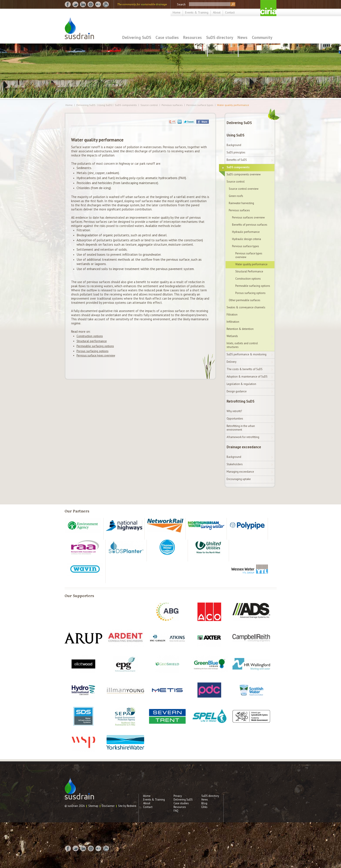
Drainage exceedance (244, 447)
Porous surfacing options (93, 351)
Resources (192, 37)
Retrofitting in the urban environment (241, 428)
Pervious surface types (200, 105)
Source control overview (244, 189)
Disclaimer (108, 806)
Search (181, 4)
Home (177, 12)
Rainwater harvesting (241, 203)
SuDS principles (236, 152)
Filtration (232, 315)
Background (234, 145)
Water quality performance (233, 105)
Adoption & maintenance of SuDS (247, 377)
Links (204, 807)
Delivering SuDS (137, 37)
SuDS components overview (244, 174)
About (217, 12)
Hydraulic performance (246, 232)
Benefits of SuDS (237, 160)
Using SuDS (236, 135)
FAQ (176, 811)
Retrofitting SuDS (241, 401)
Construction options (90, 336)
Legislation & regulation (241, 384)
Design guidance (237, 391)
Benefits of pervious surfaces (250, 225)
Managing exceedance (240, 472)
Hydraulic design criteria (247, 239)
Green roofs (236, 196)
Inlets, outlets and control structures (242, 345)
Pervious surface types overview (96, 355)
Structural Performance (249, 271)
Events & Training (197, 12)
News (242, 37)
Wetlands (232, 336)
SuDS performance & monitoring (247, 354)
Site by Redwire (127, 806)
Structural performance (92, 341)
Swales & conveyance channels (246, 307)
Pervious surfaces (172, 105)
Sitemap (93, 806)
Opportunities (235, 419)
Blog (204, 803)
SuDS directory (220, 37)
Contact (230, 12)
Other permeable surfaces (245, 300)
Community (262, 37)
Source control (149, 105)
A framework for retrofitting (243, 437)
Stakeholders (235, 464)
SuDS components (126, 105)
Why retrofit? (234, 411)
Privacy (178, 796)
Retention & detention (240, 329)
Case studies (167, 37)
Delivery (232, 362)
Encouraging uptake (239, 479)
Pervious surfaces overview (248, 217)
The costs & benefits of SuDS (245, 369)
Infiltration (233, 322)
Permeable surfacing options (95, 346)
